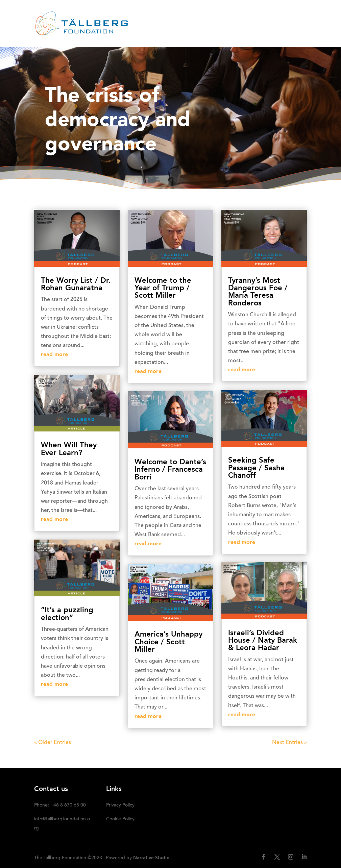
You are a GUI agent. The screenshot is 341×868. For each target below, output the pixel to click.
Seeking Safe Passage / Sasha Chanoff (256, 468)
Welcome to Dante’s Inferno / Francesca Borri (170, 470)
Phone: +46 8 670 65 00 (60, 805)
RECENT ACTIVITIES (195, 15)
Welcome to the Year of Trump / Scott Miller (163, 288)
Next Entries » (289, 743)
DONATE (166, 32)
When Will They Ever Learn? (69, 449)
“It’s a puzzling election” (67, 614)
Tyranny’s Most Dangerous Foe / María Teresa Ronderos (258, 292)
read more (54, 355)
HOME (127, 15)
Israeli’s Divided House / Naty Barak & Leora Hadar (263, 641)
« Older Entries (53, 743)
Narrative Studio (151, 858)
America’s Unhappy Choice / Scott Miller (168, 642)
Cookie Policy (120, 819)
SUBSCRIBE (200, 32)
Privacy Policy (120, 805)
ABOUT (153, 15)
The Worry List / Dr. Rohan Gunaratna (76, 284)
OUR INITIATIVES (249, 15)
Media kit (133, 32)
